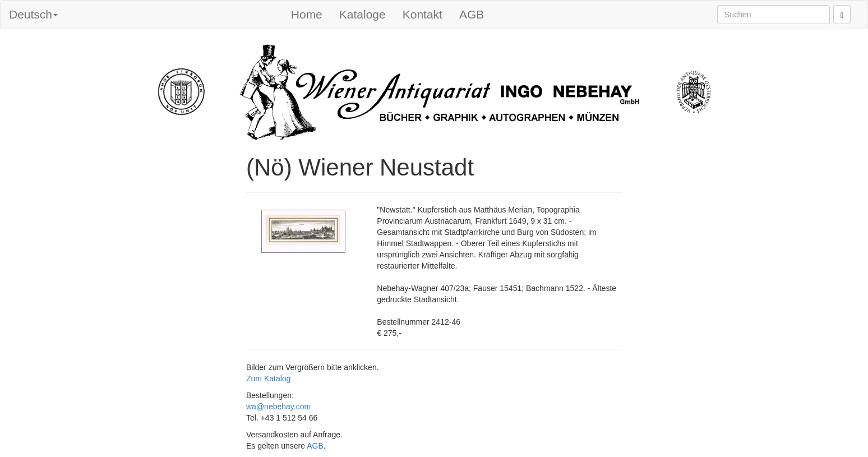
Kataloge (363, 14)
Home (307, 14)
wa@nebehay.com (278, 407)
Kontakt (423, 14)
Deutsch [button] (33, 14)
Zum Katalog (268, 378)
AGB (472, 14)
